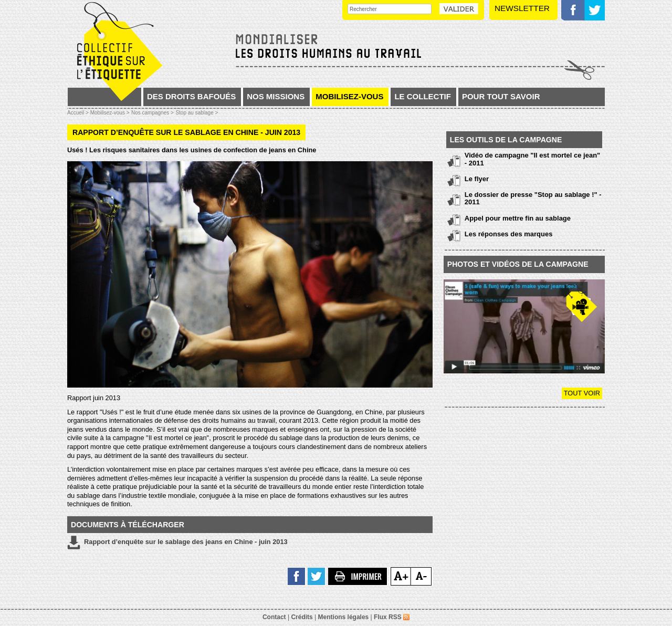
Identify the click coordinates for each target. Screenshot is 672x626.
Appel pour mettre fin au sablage (518, 218)
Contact (274, 617)
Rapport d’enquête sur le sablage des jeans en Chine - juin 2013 (177, 542)
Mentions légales (344, 617)
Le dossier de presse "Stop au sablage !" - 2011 (533, 198)
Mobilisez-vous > (110, 113)
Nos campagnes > (153, 113)
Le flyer (477, 179)
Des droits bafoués (191, 96)
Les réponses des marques (509, 234)
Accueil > (79, 113)
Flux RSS (392, 617)
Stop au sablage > (197, 113)
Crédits (302, 617)
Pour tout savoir (501, 96)
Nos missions (276, 96)
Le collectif (423, 96)
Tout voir (582, 393)
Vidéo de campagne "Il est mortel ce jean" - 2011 (532, 159)
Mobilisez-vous (349, 96)
